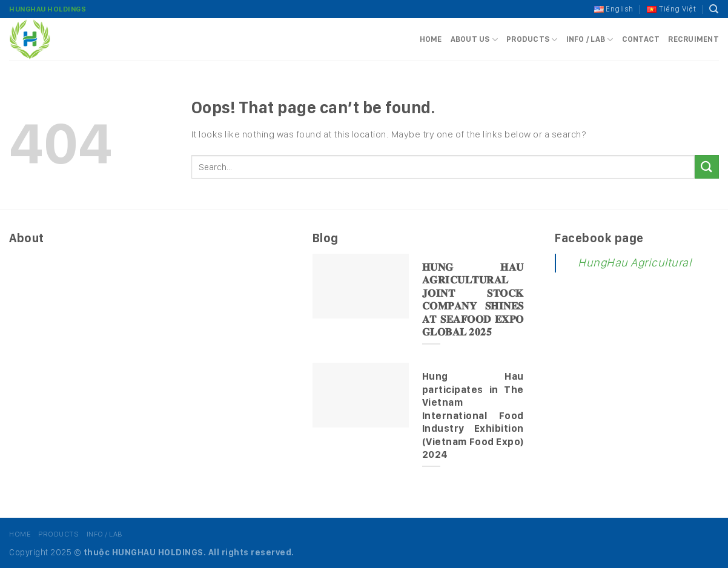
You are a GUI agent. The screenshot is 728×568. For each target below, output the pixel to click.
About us (475, 40)
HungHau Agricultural (634, 263)
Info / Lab (590, 40)
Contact (641, 39)
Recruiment (693, 39)
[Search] (714, 9)
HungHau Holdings (48, 9)
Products (532, 40)
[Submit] (707, 167)
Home (431, 39)
